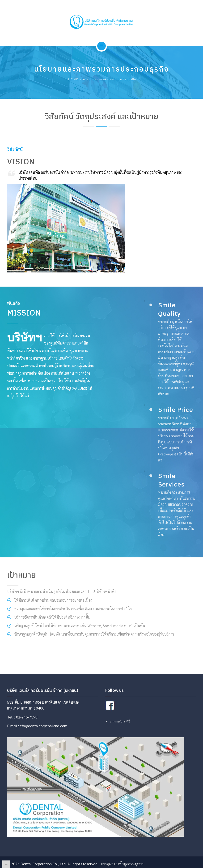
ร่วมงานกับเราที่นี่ (120, 721)
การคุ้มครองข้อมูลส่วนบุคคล (122, 864)
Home (73, 79)
